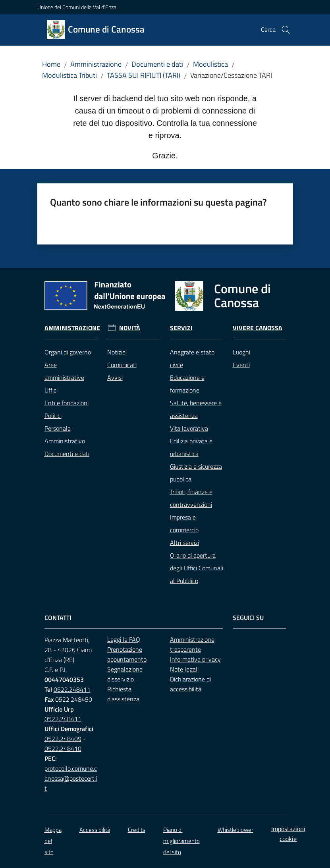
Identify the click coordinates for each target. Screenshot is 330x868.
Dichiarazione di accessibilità (190, 684)
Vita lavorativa (189, 428)
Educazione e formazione (187, 384)
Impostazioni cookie (288, 834)
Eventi (241, 365)
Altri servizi (184, 543)
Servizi (181, 328)
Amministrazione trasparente (192, 644)
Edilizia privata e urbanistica (191, 447)
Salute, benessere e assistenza (196, 409)
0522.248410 (63, 749)
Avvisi (115, 377)
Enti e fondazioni (67, 403)
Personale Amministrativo (65, 435)
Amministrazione (96, 64)
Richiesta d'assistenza (123, 694)
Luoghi (241, 352)
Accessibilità (95, 830)
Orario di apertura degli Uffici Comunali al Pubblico (197, 568)
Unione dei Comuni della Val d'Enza (77, 7)
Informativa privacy (195, 659)
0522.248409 (63, 739)
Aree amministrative (64, 371)
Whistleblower (235, 830)
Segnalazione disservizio (125, 674)
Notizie (116, 352)
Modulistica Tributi (69, 75)
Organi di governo (68, 352)
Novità (130, 328)
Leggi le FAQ (124, 639)
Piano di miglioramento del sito (181, 841)
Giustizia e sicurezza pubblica (196, 473)
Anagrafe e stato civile (192, 358)
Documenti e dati (157, 64)
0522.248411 (72, 689)
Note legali (184, 669)
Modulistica (210, 64)
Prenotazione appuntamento (127, 654)
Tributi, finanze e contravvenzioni (191, 498)
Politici (53, 416)
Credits (137, 830)
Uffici (51, 390)
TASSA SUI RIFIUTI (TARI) (144, 75)
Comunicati (122, 365)
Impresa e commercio (184, 523)
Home (51, 64)
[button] (286, 30)
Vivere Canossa (258, 328)
